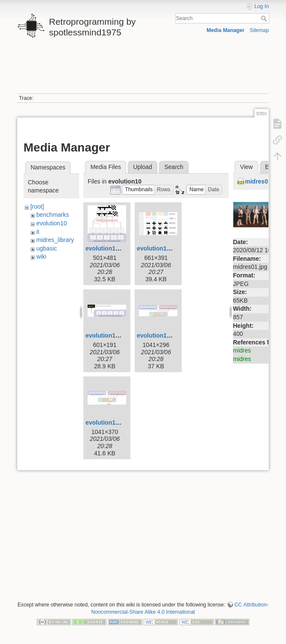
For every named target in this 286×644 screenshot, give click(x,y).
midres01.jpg (263, 181)
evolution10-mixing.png (170, 335)
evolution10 (52, 223)
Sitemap (259, 30)
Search (265, 18)
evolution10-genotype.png (123, 335)
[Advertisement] (142, 70)
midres (242, 350)
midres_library (55, 240)
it (38, 232)
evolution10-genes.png (169, 248)
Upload (143, 167)
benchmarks (53, 215)
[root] (37, 207)
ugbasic (47, 248)
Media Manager (226, 30)
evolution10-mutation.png (122, 423)
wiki (41, 256)
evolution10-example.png (121, 248)
